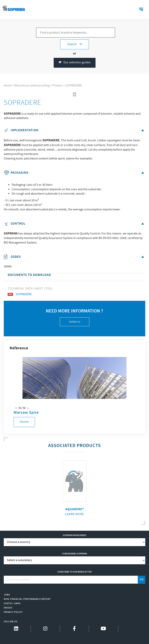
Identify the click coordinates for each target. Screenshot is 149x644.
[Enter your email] (71, 580)
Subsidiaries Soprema (75, 554)
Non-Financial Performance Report (27, 599)
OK (142, 580)
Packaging (74, 173)
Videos (8, 608)
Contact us (74, 322)
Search (74, 44)
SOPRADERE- (74, 86)
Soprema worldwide (74, 535)
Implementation (74, 130)
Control (74, 224)
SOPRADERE (20, 294)
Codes (74, 257)
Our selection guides (75, 63)
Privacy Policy (13, 612)
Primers (58, 86)
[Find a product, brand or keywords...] (76, 33)
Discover (24, 422)
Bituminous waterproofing (32, 86)
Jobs (7, 595)
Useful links (12, 603)
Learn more (74, 514)
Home (8, 86)
